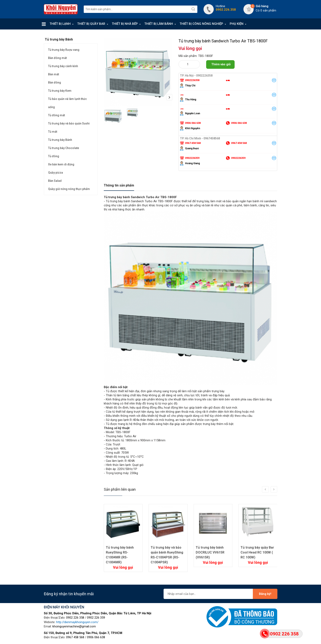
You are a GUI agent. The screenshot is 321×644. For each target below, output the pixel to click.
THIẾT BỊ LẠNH (60, 24)
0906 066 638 (96, 637)
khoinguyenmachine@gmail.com (74, 626)
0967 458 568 (75, 637)
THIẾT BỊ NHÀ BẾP (125, 24)
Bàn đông (55, 82)
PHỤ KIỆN (237, 24)
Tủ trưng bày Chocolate (64, 148)
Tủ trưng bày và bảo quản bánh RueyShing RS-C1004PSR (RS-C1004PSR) (167, 555)
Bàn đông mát (57, 58)
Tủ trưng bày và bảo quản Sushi (69, 123)
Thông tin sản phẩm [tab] (119, 185)
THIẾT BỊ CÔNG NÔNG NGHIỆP (201, 24)
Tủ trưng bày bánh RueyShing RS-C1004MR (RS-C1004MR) (120, 555)
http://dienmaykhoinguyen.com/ (77, 622)
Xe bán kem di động (61, 164)
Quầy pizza (55, 173)
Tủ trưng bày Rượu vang (64, 50)
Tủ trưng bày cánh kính (63, 66)
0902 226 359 (96, 618)
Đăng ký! (265, 594)
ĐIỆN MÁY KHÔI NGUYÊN (64, 607)
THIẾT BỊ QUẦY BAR (91, 24)
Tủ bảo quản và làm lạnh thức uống (67, 103)
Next (169, 97)
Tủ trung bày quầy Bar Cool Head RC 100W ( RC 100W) (257, 552)
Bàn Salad (55, 181)
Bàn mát (54, 74)
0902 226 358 (75, 618)
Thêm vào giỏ (221, 64)
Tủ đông (54, 156)
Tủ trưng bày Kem (60, 91)
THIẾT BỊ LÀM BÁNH (159, 24)
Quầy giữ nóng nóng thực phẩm (69, 189)
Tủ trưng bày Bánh (60, 140)
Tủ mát (53, 132)
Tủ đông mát (57, 115)
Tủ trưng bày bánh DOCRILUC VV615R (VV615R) (210, 552)
